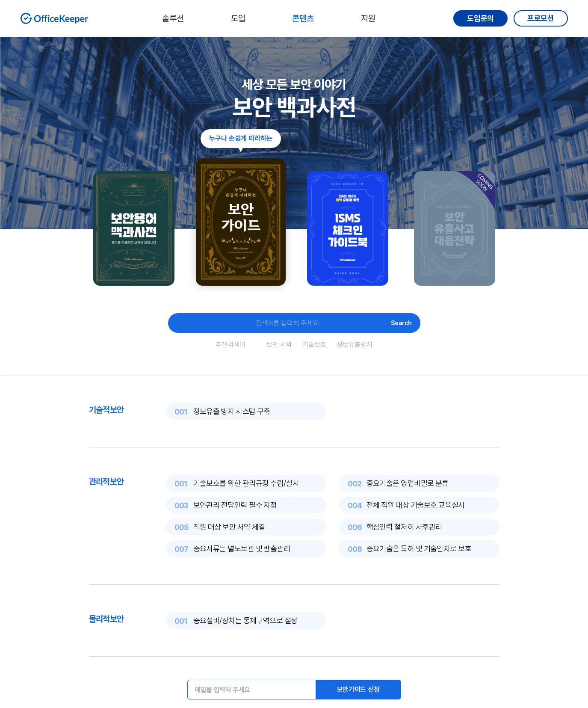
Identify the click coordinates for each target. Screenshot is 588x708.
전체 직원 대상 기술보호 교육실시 (416, 505)
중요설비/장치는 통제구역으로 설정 (245, 621)
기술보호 (314, 345)
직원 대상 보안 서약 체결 (229, 527)
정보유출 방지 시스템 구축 (232, 411)
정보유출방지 (355, 345)
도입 (238, 18)
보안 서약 (279, 345)
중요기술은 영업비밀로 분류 (408, 483)
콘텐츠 (303, 18)
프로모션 (541, 18)
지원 (368, 18)
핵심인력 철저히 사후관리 (404, 527)
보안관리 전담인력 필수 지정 (235, 505)
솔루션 (173, 18)
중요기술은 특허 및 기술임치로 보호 (419, 549)
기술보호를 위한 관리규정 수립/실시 (246, 483)
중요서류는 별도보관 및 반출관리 (242, 549)
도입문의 (480, 18)
